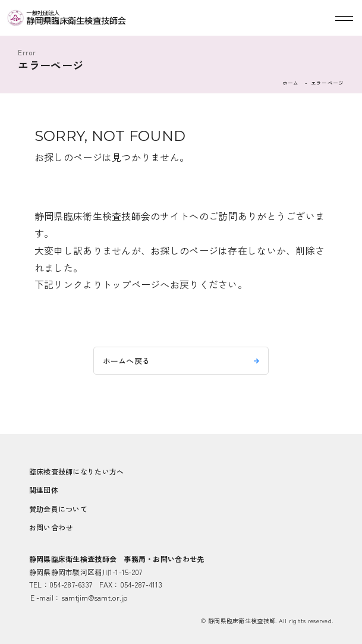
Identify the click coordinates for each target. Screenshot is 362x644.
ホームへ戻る (127, 361)
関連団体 (44, 490)
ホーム (291, 83)
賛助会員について (58, 509)
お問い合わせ (51, 527)
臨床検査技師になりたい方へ (77, 471)
